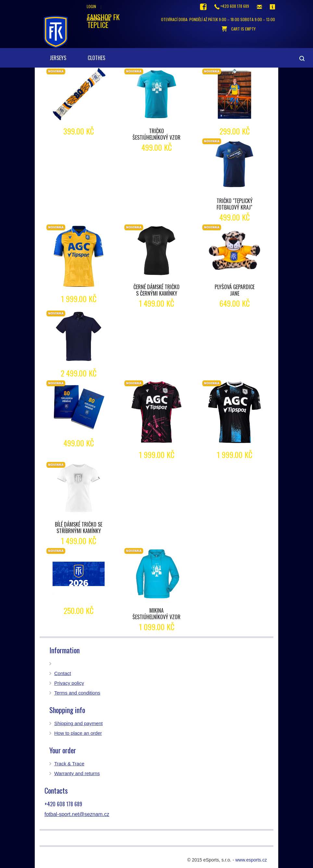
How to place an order (78, 733)
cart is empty (239, 29)
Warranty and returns (77, 773)
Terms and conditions (77, 693)
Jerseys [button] (58, 58)
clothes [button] (96, 58)
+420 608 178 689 (232, 6)
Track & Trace (69, 764)
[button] (112, 51)
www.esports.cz (251, 860)
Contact (63, 673)
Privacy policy (69, 683)
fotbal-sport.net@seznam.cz (77, 814)
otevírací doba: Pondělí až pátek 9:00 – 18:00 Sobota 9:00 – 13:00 (218, 19)
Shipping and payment (78, 723)
